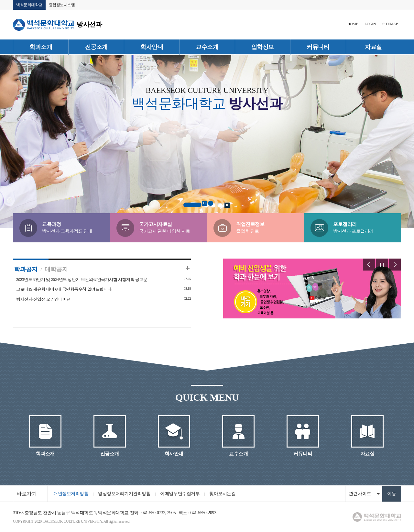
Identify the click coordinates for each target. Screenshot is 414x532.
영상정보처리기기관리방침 (124, 494)
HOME (353, 24)
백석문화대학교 (29, 5)
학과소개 (41, 47)
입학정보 (263, 47)
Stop (204, 203)
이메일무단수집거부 (180, 494)
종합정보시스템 (62, 5)
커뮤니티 (318, 47)
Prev (369, 265)
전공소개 (96, 47)
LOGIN (370, 24)
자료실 (373, 47)
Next (395, 265)
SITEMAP (390, 24)
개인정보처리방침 (71, 494)
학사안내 (152, 47)
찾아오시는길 (222, 494)
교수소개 (207, 47)
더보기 (188, 268)
